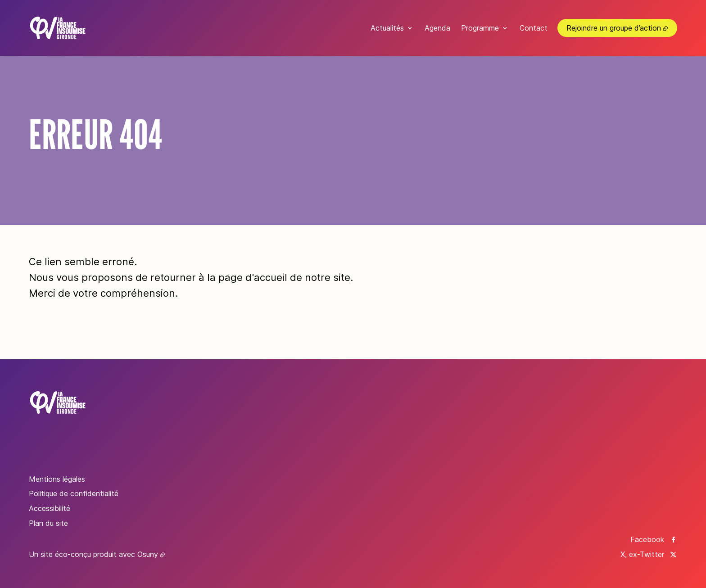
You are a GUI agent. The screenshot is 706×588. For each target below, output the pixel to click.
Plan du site (48, 523)
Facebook (647, 539)
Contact (534, 28)
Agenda (437, 28)
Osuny (148, 554)
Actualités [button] (387, 28)
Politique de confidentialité (74, 493)
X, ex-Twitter (642, 554)
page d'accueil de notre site (284, 277)
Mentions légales (57, 479)
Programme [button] (480, 28)
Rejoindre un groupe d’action (614, 28)
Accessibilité (50, 508)
